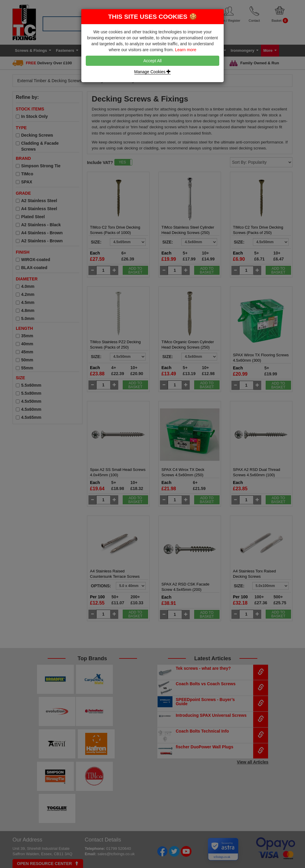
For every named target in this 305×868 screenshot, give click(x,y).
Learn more (186, 50)
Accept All (152, 61)
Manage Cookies (153, 72)
